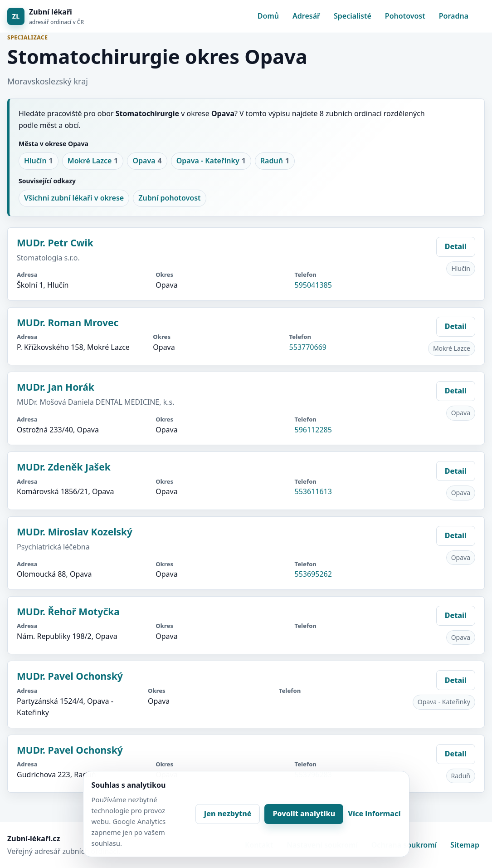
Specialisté (353, 16)
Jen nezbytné (228, 814)
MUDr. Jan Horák (56, 387)
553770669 (308, 347)
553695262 (313, 574)
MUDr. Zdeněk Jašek (64, 467)
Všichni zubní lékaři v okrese (74, 198)
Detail (456, 246)
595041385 (313, 285)
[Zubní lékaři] (46, 17)
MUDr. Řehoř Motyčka (68, 612)
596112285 (313, 430)
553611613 (313, 491)
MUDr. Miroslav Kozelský (75, 532)
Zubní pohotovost (169, 198)
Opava (147, 161)
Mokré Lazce (93, 161)
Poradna (454, 16)
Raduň (275, 161)
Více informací (374, 814)
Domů (268, 16)
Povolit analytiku (304, 814)
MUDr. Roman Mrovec (68, 323)
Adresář (306, 16)
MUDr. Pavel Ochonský (70, 676)
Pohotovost (405, 16)
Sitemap (465, 845)
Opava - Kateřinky (211, 161)
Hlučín (39, 161)
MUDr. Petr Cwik (55, 243)
